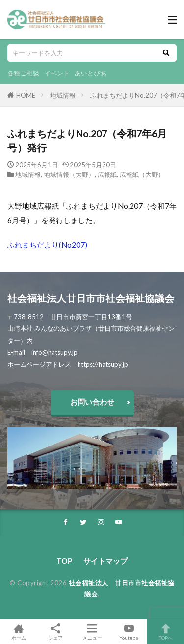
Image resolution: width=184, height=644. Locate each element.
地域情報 (63, 95)
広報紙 (107, 174)
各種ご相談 (23, 73)
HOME (26, 95)
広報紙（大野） (142, 174)
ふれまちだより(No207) (47, 245)
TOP (64, 561)
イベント (57, 73)
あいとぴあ (91, 73)
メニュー (92, 632)
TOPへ (166, 632)
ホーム (18, 632)
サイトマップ (105, 561)
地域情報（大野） (69, 174)
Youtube (129, 632)
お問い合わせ (92, 402)
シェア (55, 632)
